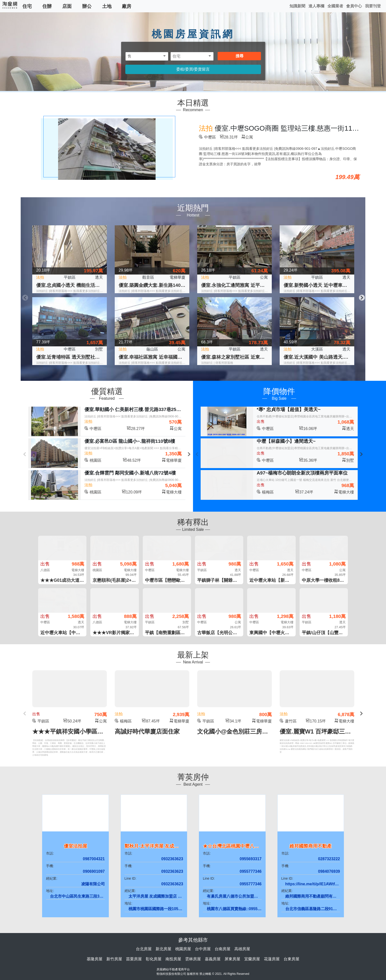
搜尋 (240, 56)
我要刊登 (373, 6)
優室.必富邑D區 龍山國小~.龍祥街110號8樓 (130, 441)
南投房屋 (173, 959)
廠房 (127, 6)
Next (361, 297)
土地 (107, 6)
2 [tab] (197, 373)
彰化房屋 (154, 959)
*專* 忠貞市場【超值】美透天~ (289, 409)
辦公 (87, 6)
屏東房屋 (232, 959)
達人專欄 (316, 6)
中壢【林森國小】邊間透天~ (286, 441)
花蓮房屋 (272, 959)
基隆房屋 (95, 959)
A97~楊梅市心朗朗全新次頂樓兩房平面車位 (302, 473)
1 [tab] (189, 373)
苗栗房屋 (134, 959)
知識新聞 (297, 6)
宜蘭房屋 (252, 959)
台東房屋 (291, 959)
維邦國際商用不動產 (311, 846)
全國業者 (335, 6)
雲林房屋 (193, 959)
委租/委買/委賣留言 (193, 69)
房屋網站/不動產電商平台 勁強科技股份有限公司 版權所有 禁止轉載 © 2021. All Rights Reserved (203, 972)
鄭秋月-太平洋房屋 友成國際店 (156, 846)
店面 (67, 6)
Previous (25, 297)
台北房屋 (144, 949)
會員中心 (354, 6)
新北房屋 (163, 949)
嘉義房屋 (213, 959)
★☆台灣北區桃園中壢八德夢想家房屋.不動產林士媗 (257, 846)
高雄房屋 (242, 949)
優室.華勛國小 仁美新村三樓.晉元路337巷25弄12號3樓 (141, 409)
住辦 (47, 6)
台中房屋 (203, 949)
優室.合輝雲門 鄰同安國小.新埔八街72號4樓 (130, 473)
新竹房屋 (114, 959)
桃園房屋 (183, 949)
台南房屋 (223, 949)
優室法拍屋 (75, 846)
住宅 (27, 6)
